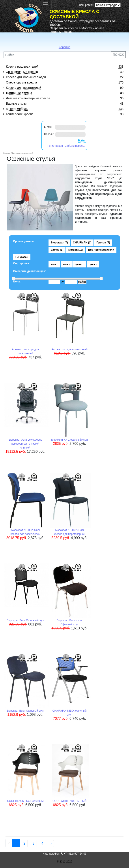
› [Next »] (51, 843)
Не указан (22, 257)
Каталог (7, 153)
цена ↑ (79, 264)
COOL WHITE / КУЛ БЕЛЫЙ (69, 801)
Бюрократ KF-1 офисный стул (69, 440)
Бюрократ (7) (59, 243)
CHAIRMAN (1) (82, 243)
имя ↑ (54, 264)
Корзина (64, 47)
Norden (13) (76, 250)
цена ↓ (93, 264)
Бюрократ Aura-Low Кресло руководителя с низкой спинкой (25, 444)
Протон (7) (103, 243)
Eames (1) (57, 250)
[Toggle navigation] (45, 4)
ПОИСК (118, 55)
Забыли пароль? (75, 146)
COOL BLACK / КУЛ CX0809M (25, 801)
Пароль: (49, 134)
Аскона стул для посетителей (69, 349)
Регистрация (55, 146)
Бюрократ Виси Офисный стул (25, 711)
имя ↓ (67, 264)
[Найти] (57, 55)
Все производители (101, 250)
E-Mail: (48, 127)
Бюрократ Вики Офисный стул (25, 620)
